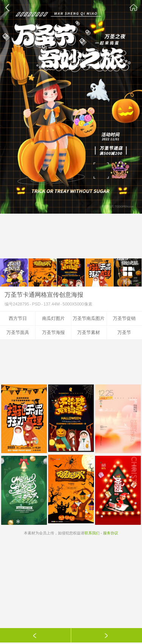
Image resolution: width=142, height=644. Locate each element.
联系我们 (92, 533)
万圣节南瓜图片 (89, 318)
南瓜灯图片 (53, 318)
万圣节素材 (89, 332)
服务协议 (111, 533)
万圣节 (124, 332)
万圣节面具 (18, 332)
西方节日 (18, 318)
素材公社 (134, 8)
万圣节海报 (53, 332)
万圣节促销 (124, 318)
